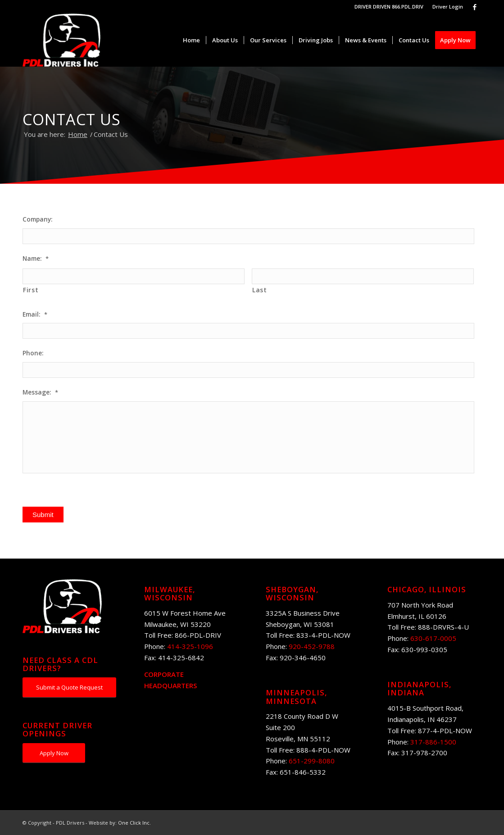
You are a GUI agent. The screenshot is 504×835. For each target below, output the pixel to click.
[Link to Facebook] (475, 7)
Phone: (33, 353)
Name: (36, 259)
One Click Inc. (134, 823)
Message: (40, 392)
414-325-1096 (190, 646)
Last (260, 290)
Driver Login (448, 7)
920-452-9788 (312, 646)
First (31, 290)
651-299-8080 (312, 761)
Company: (38, 219)
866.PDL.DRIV (408, 7)
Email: (35, 314)
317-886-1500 (433, 742)
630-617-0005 (433, 638)
